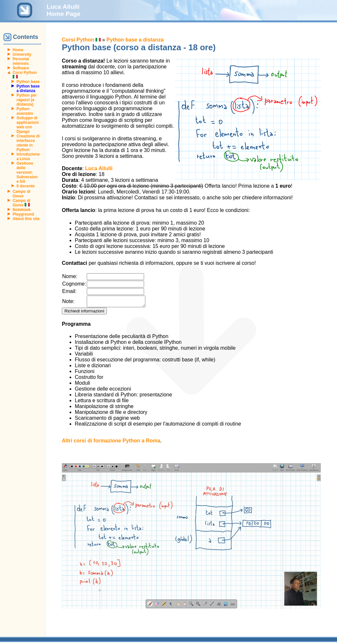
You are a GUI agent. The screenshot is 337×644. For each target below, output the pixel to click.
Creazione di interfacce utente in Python (28, 143)
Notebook (22, 210)
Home (18, 50)
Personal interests (21, 61)
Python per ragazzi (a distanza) (27, 100)
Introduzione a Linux (28, 157)
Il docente (26, 186)
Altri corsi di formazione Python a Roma (111, 443)
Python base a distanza (135, 40)
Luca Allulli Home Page (64, 10)
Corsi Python (81, 40)
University (22, 54)
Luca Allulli (99, 168)
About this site (26, 219)
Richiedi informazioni (84, 313)
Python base (28, 82)
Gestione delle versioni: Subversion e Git (27, 172)
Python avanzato (25, 111)
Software (21, 68)
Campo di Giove (22, 194)
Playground (23, 214)
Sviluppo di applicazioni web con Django (28, 125)
